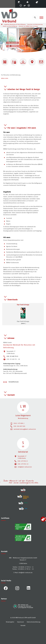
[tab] (23, 88)
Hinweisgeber (10, 622)
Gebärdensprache (40, 2)
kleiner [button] (21, 6)
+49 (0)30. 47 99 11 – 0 (26, 567)
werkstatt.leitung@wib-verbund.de (25, 429)
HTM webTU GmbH (30, 618)
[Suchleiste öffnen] (35, 18)
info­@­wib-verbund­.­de (25, 573)
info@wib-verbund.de (25, 467)
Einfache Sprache (30, 2)
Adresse (11, 338)
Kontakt (11, 395)
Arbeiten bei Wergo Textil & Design (24, 89)
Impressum (21, 622)
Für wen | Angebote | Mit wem (22, 128)
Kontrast (21, 2)
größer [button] (29, 6)
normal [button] (25, 6)
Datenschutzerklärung (34, 622)
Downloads (12, 300)
